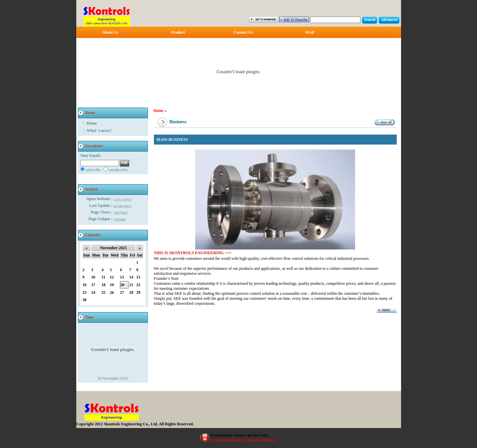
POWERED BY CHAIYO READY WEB (239, 436)
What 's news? (99, 131)
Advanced (389, 20)
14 (131, 277)
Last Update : (101, 206)
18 (104, 285)
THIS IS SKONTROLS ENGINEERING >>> (193, 253)
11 (103, 277)
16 (85, 285)
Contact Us (243, 32)
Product (178, 32)
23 (85, 292)
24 (93, 292)
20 (122, 285)
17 (93, 285)
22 (138, 285)
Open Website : (100, 199)
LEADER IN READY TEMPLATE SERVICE (243, 441)
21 (131, 285)
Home (92, 123)
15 (138, 277)
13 (122, 277)
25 (104, 292)
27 (122, 292)
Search (370, 20)
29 (138, 292)
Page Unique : (101, 219)
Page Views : (102, 212)
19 (112, 285)
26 (112, 292)
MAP (310, 32)
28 (131, 292)
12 (112, 277)
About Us (110, 32)
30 (85, 300)
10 (93, 277)
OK (125, 163)
